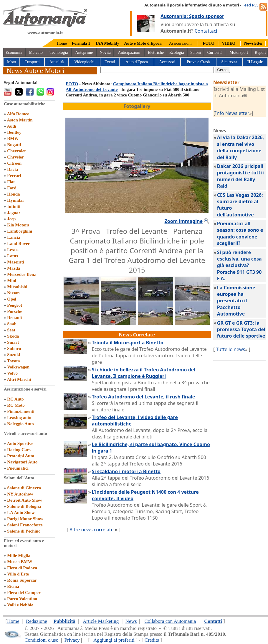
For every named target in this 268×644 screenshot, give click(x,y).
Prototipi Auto (21, 456)
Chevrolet (16, 151)
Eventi (110, 62)
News (131, 621)
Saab (12, 324)
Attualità (57, 62)
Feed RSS (250, 5)
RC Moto (16, 405)
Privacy (72, 640)
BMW (13, 139)
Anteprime (84, 52)
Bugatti (14, 145)
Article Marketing (101, 621)
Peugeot (15, 305)
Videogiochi (84, 62)
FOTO (72, 84)
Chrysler (15, 157)
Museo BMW (20, 562)
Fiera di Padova (22, 568)
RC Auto (15, 399)
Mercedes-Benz (21, 274)
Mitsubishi (17, 287)
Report (260, 52)
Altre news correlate (92, 530)
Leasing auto (19, 418)
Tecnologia (59, 52)
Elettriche (156, 52)
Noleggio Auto (20, 424)
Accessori (167, 62)
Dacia (13, 169)
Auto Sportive (20, 443)
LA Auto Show (21, 513)
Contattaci (206, 31)
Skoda (13, 336)
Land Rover (18, 243)
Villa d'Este (18, 574)
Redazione (37, 621)
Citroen (14, 163)
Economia (14, 52)
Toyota (14, 361)
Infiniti (14, 206)
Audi (11, 126)
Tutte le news (230, 349)
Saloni (196, 52)
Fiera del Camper (24, 593)
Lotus (13, 256)
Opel (12, 299)
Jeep (11, 219)
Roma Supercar (22, 580)
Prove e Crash (198, 62)
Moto (11, 62)
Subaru (14, 348)
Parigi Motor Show (25, 519)
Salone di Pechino (24, 531)
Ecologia (177, 52)
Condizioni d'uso (41, 640)
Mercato (36, 52)
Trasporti (32, 62)
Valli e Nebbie (20, 605)
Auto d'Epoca (137, 62)
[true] (157, 70)
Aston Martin (20, 120)
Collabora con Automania (170, 621)
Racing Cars (19, 450)
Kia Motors (18, 225)
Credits (152, 640)
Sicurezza (229, 62)
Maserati (15, 262)
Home (62, 43)
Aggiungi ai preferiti (114, 640)
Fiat (11, 182)
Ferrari (14, 176)
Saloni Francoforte (25, 525)
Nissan (13, 293)
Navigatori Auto (22, 462)
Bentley (14, 132)
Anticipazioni (129, 52)
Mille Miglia (19, 555)
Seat (11, 330)
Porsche (15, 311)
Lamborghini (20, 231)
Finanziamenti (21, 411)
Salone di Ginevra (24, 488)
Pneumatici (18, 468)
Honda (13, 194)
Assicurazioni (180, 43)
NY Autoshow (20, 494)
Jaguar (14, 213)
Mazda (14, 268)
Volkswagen (18, 367)
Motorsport (239, 52)
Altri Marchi (19, 379)
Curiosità (215, 52)
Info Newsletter (232, 113)
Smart (13, 342)
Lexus (13, 250)
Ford (12, 188)
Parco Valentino (22, 599)
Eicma (13, 586)
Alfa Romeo (18, 114)
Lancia (14, 237)
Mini (12, 281)
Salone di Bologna (24, 506)
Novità (105, 52)
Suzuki (14, 355)
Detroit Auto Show (25, 500)
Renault (15, 318)
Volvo (12, 373)
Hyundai (15, 200)
